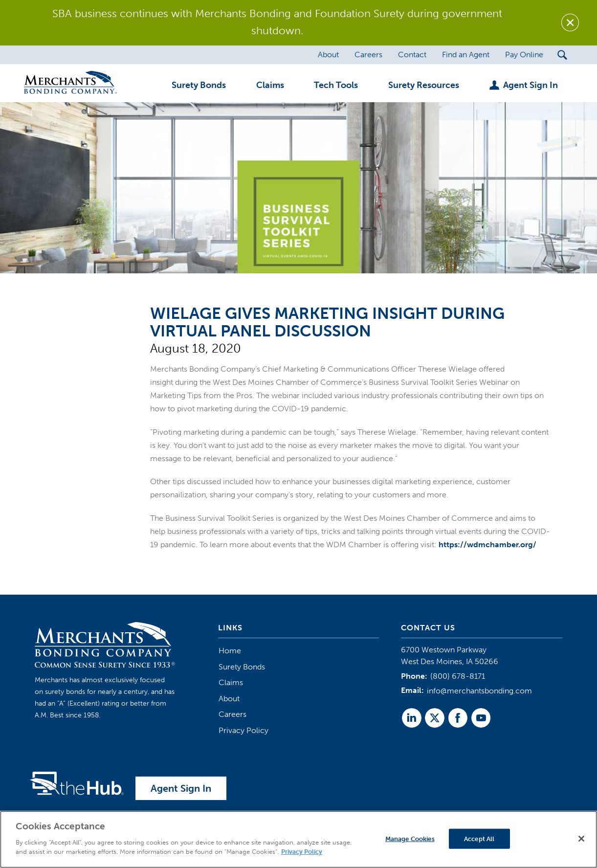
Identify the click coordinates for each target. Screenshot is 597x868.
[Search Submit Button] (562, 55)
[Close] (581, 839)
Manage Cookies (410, 838)
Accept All (479, 838)
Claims (231, 682)
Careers (232, 714)
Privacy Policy (243, 730)
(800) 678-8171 (458, 676)
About (229, 699)
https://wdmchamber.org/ (487, 545)
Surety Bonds (242, 667)
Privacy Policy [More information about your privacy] (302, 852)
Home (230, 651)
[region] (298, 839)
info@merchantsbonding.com (479, 691)
